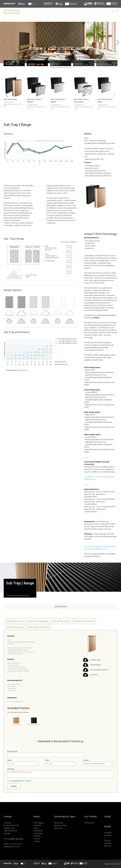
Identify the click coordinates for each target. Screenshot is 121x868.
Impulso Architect (60, 825)
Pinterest (108, 843)
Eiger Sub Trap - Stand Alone (38, 621)
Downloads (38, 833)
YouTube (108, 841)
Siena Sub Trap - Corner (61, 621)
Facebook (108, 833)
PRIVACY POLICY (25, 781)
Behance (108, 846)
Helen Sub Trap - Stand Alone (39, 627)
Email (47, 760)
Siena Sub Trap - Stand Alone (84, 621)
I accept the (21, 781)
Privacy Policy (89, 823)
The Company (39, 823)
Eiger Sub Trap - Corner (15, 621)
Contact (37, 841)
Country (86, 760)
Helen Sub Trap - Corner (15, 627)
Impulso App (59, 823)
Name (9, 760)
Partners (37, 839)
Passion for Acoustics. (112, 864)
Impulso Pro (58, 828)
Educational (38, 831)
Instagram (108, 835)
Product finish (12, 751)
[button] (5, 19)
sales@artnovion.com (12, 847)
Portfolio (37, 836)
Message (11, 769)
